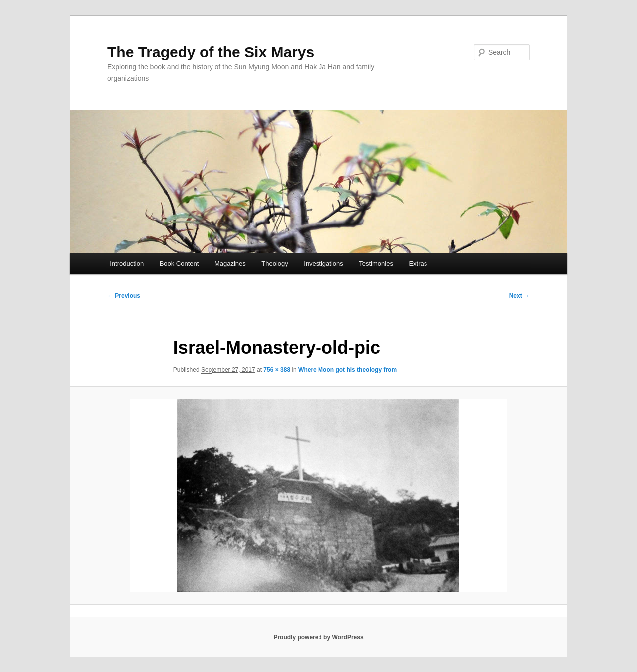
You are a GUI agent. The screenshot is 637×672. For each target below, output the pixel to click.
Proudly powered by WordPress (318, 637)
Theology (274, 264)
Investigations (323, 264)
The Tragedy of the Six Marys (211, 52)
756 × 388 (277, 370)
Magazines (230, 264)
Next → (519, 296)
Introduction (127, 264)
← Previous (124, 296)
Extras (418, 264)
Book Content (179, 264)
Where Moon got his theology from (347, 370)
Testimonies (376, 264)
